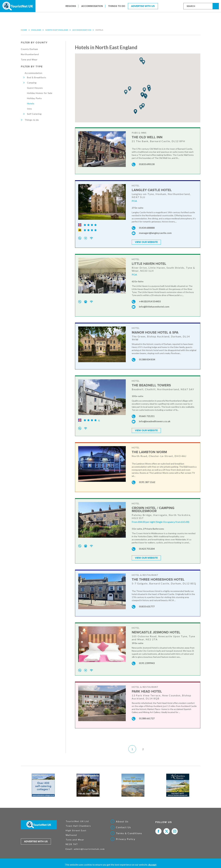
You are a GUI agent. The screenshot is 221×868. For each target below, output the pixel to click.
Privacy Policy (126, 839)
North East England (57, 30)
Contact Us (123, 827)
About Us (122, 821)
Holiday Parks (34, 98)
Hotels (31, 103)
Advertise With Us (143, 6)
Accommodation (92, 6)
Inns (29, 109)
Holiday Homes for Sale (40, 93)
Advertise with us (36, 842)
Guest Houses (35, 88)
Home (24, 30)
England (36, 30)
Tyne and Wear (29, 59)
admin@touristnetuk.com (89, 849)
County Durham (29, 49)
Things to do (117, 6)
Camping (32, 83)
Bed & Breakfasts (37, 77)
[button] (135, 112)
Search (216, 6)
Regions (71, 6)
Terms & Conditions (129, 833)
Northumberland (30, 54)
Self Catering (34, 114)
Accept (152, 865)
